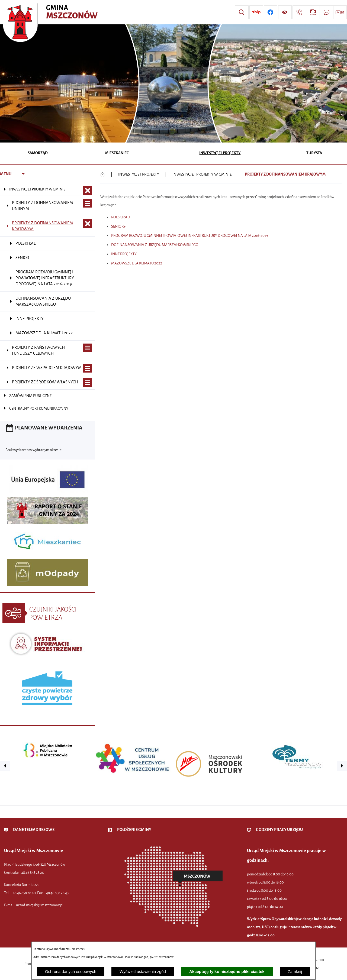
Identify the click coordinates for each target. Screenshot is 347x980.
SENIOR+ (118, 226)
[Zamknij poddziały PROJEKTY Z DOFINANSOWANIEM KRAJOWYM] (88, 224)
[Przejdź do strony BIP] (256, 12)
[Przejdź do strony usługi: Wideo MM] (340, 12)
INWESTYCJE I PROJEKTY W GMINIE (202, 174)
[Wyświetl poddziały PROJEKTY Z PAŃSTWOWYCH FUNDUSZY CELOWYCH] (88, 348)
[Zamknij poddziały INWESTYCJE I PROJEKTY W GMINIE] (88, 191)
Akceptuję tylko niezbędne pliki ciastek (227, 971)
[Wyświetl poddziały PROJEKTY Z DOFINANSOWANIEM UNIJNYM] (88, 203)
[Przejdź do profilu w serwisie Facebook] (271, 12)
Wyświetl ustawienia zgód (143, 971)
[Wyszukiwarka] (242, 12)
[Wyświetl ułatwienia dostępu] (285, 12)
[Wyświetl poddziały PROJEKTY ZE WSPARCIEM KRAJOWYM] (88, 368)
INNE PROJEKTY (124, 254)
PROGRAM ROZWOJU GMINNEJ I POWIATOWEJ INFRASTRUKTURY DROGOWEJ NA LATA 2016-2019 (189, 236)
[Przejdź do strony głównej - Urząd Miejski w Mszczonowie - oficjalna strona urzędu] (51, 12)
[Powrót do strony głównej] (103, 174)
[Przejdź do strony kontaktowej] (299, 12)
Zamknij (295, 971)
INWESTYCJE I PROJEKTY (139, 174)
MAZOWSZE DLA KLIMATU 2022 (137, 263)
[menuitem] (38, 153)
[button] (5, 766)
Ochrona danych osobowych (71, 971)
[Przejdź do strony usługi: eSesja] (313, 12)
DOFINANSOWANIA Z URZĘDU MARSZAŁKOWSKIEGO (155, 245)
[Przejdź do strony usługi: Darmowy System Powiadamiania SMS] (326, 12)
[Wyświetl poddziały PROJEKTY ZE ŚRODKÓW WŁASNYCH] (88, 383)
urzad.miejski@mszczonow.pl (40, 905)
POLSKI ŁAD (121, 217)
